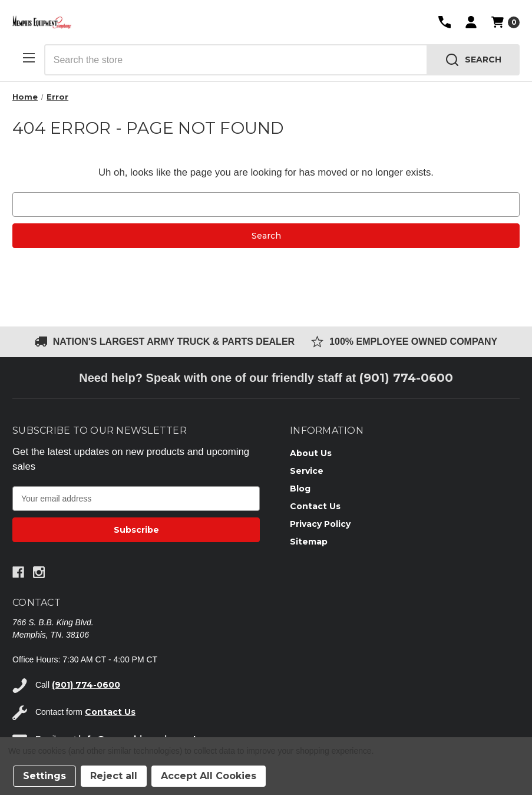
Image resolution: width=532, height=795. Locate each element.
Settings (44, 776)
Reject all (114, 776)
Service (307, 471)
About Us (311, 453)
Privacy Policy (320, 524)
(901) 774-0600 (406, 378)
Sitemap (309, 542)
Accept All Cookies (209, 776)
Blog (300, 489)
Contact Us (315, 506)
